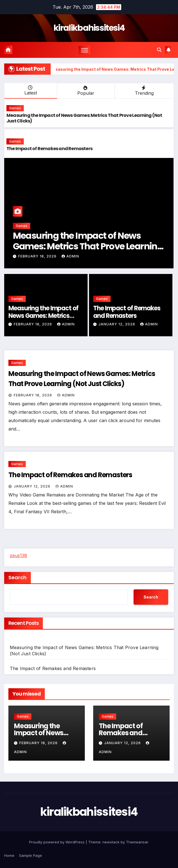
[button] (159, 50)
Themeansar (137, 842)
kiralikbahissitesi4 (89, 28)
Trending (144, 91)
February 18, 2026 (38, 256)
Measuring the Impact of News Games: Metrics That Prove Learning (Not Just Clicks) (84, 118)
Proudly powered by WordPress (57, 842)
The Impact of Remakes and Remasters (49, 149)
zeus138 (18, 555)
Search (17, 577)
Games (15, 108)
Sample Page (31, 855)
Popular (85, 91)
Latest (30, 90)
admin (70, 256)
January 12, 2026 (117, 324)
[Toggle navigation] (85, 50)
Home (9, 855)
